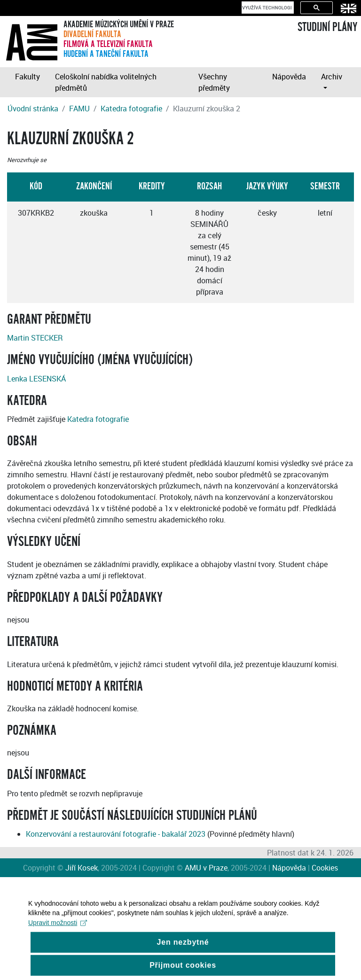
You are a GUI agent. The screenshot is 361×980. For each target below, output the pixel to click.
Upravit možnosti (58, 930)
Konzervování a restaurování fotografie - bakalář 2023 (116, 834)
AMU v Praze (206, 868)
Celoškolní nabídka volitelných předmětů (106, 82)
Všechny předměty (214, 82)
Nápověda (289, 77)
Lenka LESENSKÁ (36, 379)
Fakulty (27, 77)
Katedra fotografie (131, 109)
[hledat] (267, 8)
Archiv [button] (332, 77)
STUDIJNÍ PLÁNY (327, 27)
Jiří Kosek (82, 868)
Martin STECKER (35, 338)
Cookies (325, 868)
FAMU (79, 109)
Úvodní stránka (33, 109)
